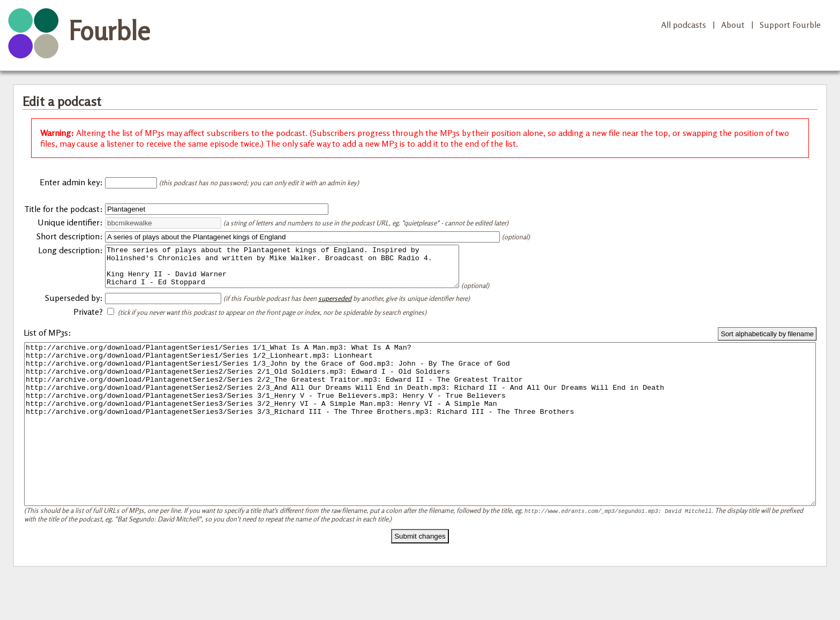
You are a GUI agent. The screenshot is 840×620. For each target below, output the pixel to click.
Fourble (109, 31)
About (733, 25)
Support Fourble (790, 25)
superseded (335, 306)
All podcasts (684, 25)
